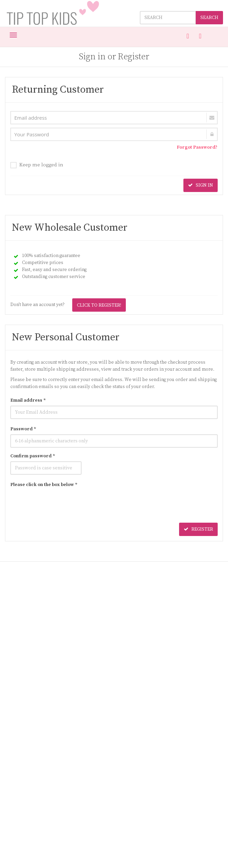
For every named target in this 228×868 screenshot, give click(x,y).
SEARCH (209, 18)
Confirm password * (33, 456)
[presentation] (61, 503)
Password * (23, 429)
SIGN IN (201, 185)
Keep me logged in (37, 165)
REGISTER (198, 529)
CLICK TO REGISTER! (99, 305)
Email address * (28, 400)
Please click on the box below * (44, 485)
